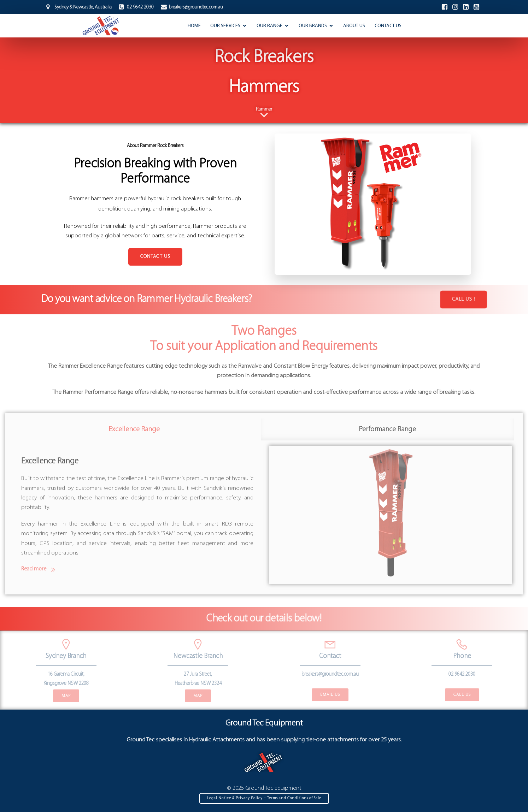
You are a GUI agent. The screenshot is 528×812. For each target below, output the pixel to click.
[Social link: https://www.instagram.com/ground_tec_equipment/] (455, 7)
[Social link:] (476, 7)
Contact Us (388, 26)
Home (194, 26)
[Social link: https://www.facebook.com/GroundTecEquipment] (445, 7)
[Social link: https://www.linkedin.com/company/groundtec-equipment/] (466, 7)
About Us (354, 26)
